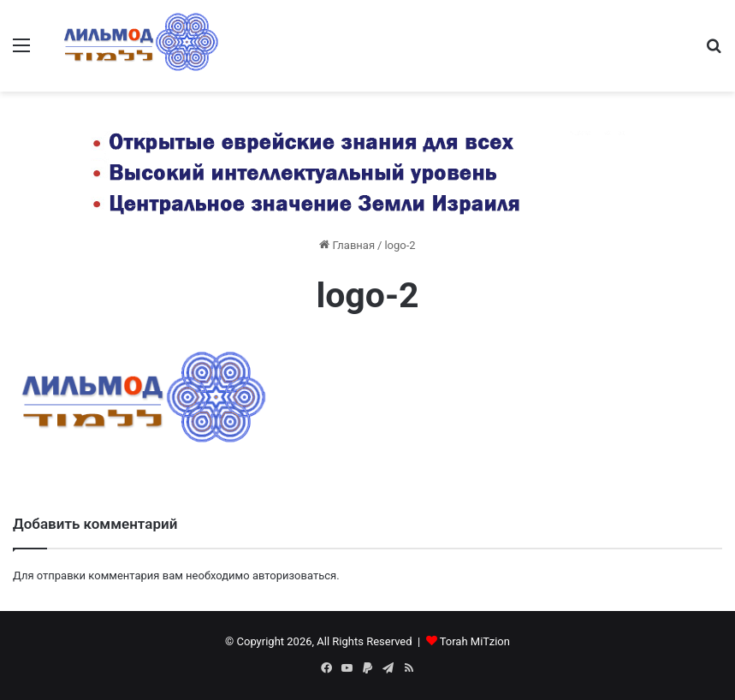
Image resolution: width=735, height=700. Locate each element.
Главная (347, 245)
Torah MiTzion (475, 641)
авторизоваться (294, 575)
